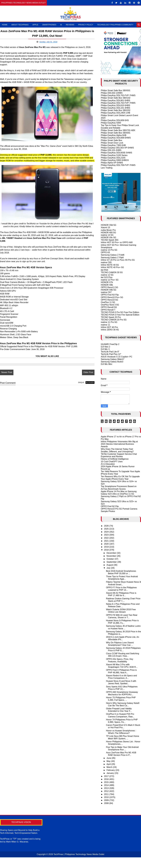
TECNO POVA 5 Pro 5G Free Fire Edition (120, 312)
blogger (90, 383)
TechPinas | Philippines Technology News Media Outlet (79, 854)
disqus (81, 383)
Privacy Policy (86, 25)
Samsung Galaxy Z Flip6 (112, 257)
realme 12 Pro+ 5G (110, 280)
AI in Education (108, 464)
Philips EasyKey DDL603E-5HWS (117, 153)
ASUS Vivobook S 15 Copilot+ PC (117, 357)
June (109, 758)
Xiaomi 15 (105, 227)
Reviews (70, 25)
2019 (107, 547)
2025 (107, 529)
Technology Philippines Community (115, 25)
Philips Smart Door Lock (112, 143)
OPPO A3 (105, 252)
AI (61, 25)
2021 (107, 541)
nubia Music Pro (108, 230)
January (111, 773)
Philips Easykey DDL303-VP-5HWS (117, 148)
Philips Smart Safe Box (112, 140)
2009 (107, 800)
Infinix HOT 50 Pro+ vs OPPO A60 (117, 242)
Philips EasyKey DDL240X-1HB (116, 113)
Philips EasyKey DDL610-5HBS (116, 105)
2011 (107, 794)
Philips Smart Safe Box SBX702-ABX (118, 130)
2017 (107, 776)
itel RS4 (105, 270)
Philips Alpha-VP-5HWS (112, 163)
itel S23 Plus (107, 277)
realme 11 (105, 325)
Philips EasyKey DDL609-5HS (115, 120)
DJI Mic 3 (105, 349)
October (111, 559)
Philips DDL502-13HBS (112, 93)
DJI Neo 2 (105, 347)
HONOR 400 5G (108, 233)
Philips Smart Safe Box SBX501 (116, 90)
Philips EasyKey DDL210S (113, 158)
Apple (35, 25)
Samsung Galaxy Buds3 (112, 362)
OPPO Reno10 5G (110, 300)
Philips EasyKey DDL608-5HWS (116, 138)
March (110, 767)
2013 (107, 788)
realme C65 (106, 262)
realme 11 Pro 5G (109, 322)
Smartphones (49, 25)
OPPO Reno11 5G (110, 287)
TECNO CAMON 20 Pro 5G (114, 320)
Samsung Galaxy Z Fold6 (113, 255)
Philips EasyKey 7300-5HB (113, 145)
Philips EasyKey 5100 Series (114, 155)
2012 (107, 791)
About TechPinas (20, 25)
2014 (107, 785)
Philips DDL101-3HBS (111, 150)
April (109, 764)
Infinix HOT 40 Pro (109, 327)
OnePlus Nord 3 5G (110, 305)
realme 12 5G (107, 275)
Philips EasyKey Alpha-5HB (114, 135)
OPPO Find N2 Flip (110, 506)
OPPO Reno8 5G (109, 307)
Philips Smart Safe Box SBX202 (116, 110)
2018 (107, 550)
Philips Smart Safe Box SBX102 (116, 98)
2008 (107, 803)
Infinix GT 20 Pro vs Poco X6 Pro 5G (118, 260)
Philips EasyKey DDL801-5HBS (116, 100)
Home (5, 25)
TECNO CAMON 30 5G (112, 272)
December (112, 553)
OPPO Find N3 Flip (110, 295)
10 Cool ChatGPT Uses (112, 462)
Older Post (88, 372)
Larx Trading (107, 168)
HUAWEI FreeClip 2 (110, 344)
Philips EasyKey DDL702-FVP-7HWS (118, 95)
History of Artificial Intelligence (115, 459)
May (109, 761)
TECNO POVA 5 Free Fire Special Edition (120, 315)
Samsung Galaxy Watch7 (113, 359)
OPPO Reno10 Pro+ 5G (112, 297)
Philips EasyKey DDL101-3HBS (116, 108)
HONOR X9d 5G (109, 225)
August (110, 565)
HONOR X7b (107, 282)
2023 (107, 535)
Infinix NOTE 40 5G (110, 265)
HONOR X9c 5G (108, 237)
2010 (107, 797)
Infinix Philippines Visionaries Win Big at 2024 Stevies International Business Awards (119, 444)
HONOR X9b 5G (109, 290)
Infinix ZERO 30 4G (110, 330)
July (109, 568)
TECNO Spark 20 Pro (111, 317)
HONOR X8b (107, 285)
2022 (107, 538)
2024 (107, 532)
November (112, 556)
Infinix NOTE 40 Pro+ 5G (112, 267)
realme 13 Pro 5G (109, 250)
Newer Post (7, 372)
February (111, 770)
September (112, 562)
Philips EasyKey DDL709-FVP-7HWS (118, 165)
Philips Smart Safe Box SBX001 (116, 133)
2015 (107, 782)
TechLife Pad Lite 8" (110, 352)
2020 (107, 544)
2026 (107, 526)
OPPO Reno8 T (108, 310)
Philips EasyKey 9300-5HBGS (115, 160)
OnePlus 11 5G (108, 302)
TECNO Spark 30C (110, 240)
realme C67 (106, 292)
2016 (107, 779)
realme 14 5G (107, 235)
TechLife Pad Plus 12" (111, 354)
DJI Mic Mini (107, 364)
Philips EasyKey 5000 (111, 123)
